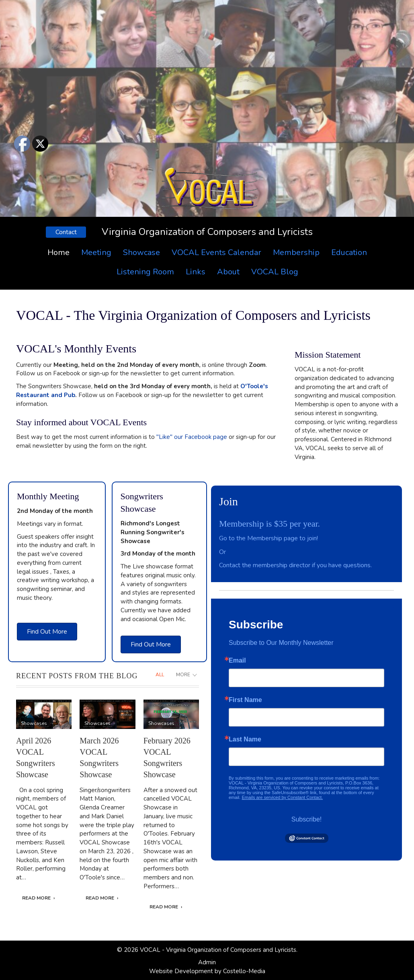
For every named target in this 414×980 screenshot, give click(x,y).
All (160, 675)
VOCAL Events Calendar (216, 252)
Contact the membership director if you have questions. (295, 565)
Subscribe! (307, 819)
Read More (36, 898)
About (228, 272)
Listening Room (145, 272)
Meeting (96, 252)
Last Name (245, 739)
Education (349, 252)
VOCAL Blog (275, 272)
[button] (66, 232)
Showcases (34, 723)
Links (196, 272)
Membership (296, 252)
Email (237, 661)
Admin (207, 962)
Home (58, 252)
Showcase (141, 252)
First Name (245, 700)
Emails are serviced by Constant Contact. (282, 797)
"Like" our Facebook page (192, 437)
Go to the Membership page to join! (268, 538)
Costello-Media (244, 971)
